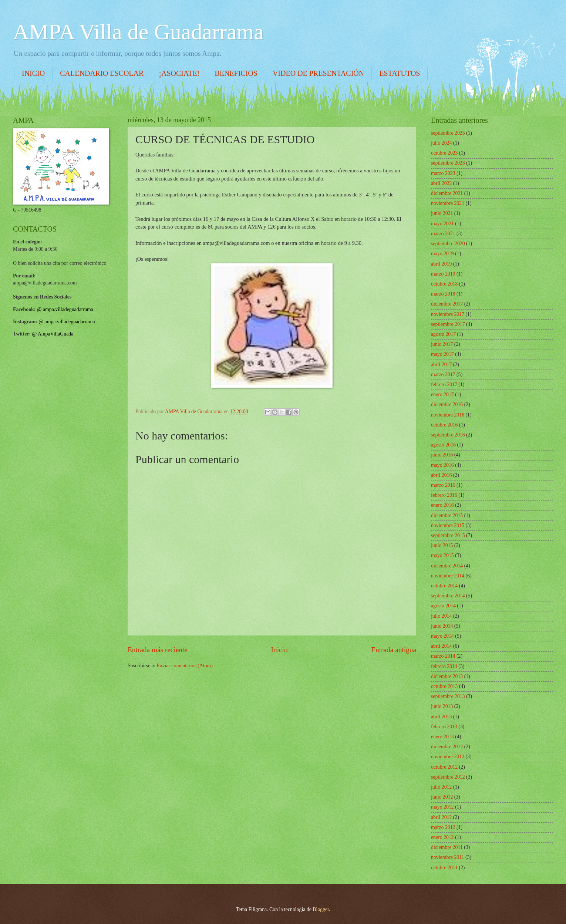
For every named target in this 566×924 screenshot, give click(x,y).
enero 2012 (442, 837)
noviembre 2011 (448, 857)
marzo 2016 (443, 485)
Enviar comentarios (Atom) (185, 666)
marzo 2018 (443, 294)
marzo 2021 (443, 234)
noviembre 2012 (448, 757)
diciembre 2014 (447, 566)
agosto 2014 (443, 606)
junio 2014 (442, 626)
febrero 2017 (444, 385)
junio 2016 (442, 455)
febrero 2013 (444, 727)
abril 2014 (441, 646)
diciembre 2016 (447, 404)
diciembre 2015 (447, 515)
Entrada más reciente (158, 650)
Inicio (279, 650)
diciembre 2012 (447, 747)
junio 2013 (442, 706)
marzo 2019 (443, 274)
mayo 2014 (442, 636)
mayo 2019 (442, 254)
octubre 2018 (444, 284)
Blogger (321, 909)
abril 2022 (441, 183)
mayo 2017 (442, 354)
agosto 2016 (443, 445)
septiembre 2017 (448, 324)
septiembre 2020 (448, 244)
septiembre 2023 (448, 163)
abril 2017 (441, 365)
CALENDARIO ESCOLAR (102, 73)
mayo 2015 (442, 555)
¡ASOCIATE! (179, 73)
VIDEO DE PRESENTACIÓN (318, 73)
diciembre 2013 (447, 676)
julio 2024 (441, 143)
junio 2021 (442, 213)
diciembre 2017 (447, 304)
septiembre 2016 (448, 435)
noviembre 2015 (448, 525)
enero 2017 (442, 394)
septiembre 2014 (448, 596)
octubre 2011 (444, 868)
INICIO (33, 73)
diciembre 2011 (447, 847)
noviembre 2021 (448, 203)
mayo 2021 (442, 224)
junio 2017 (442, 344)
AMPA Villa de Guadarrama (138, 32)
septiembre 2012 (448, 777)
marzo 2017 (443, 375)
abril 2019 (441, 264)
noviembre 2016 (448, 415)
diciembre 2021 (447, 193)
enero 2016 (442, 505)
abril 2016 (441, 475)
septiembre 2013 (448, 696)
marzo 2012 (443, 827)
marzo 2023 (443, 173)
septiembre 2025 (448, 133)
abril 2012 (441, 817)
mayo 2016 (442, 465)
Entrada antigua (394, 650)
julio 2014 (441, 616)
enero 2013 (442, 737)
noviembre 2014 (448, 576)
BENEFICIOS (236, 73)
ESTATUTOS (400, 73)
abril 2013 (441, 717)
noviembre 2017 (448, 314)
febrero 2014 (444, 666)
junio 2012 (442, 797)
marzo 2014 (443, 656)
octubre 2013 (444, 686)
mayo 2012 (442, 807)
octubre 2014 (444, 586)
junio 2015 (442, 545)
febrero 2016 (444, 495)
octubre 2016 (444, 425)
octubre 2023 (444, 153)
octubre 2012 (444, 767)
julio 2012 (441, 787)
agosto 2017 (443, 334)
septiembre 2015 (448, 535)
